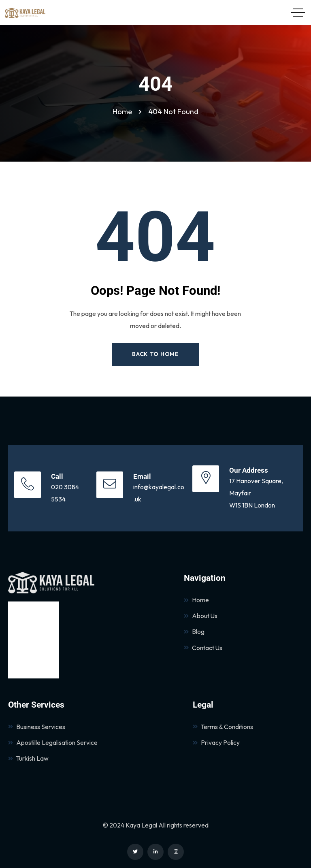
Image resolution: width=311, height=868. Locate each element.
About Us (201, 616)
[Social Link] (135, 852)
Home (196, 600)
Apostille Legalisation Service (53, 742)
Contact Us (203, 648)
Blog (194, 631)
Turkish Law (28, 758)
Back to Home (155, 354)
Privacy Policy (216, 742)
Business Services (37, 727)
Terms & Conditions (223, 727)
